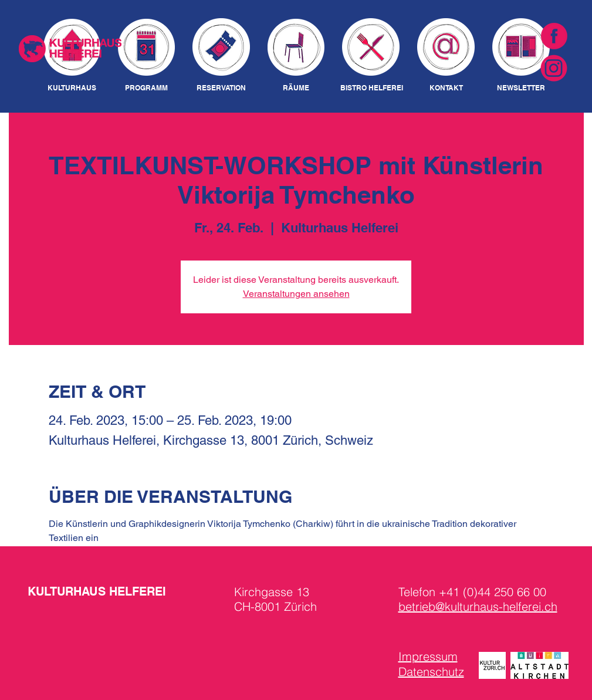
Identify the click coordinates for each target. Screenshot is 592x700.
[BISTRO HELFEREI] (372, 88)
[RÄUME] (296, 88)
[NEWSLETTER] (521, 88)
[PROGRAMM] (146, 88)
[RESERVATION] (221, 88)
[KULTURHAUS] (72, 88)
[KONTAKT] (446, 88)
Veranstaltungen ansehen (296, 294)
